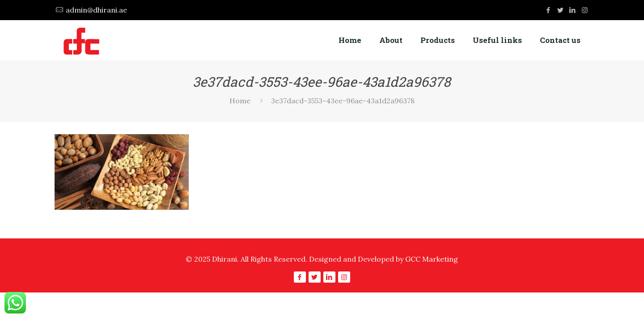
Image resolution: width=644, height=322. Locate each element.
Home (240, 101)
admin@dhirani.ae (96, 10)
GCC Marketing (432, 259)
